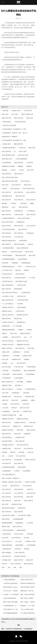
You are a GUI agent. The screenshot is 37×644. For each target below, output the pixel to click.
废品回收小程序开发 (23, 341)
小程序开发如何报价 (20, 122)
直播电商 (27, 359)
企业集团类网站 (6, 471)
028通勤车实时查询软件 (9, 148)
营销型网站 (15, 263)
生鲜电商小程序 (27, 411)
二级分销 (10, 456)
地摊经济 (27, 270)
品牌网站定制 (6, 326)
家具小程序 (5, 185)
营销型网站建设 (26, 263)
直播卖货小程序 (28, 426)
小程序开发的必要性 (8, 530)
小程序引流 (30, 452)
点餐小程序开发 (19, 174)
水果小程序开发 (16, 185)
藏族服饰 (29, 166)
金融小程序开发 (28, 501)
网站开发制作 (6, 519)
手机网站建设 (15, 393)
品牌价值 (30, 244)
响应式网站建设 (23, 259)
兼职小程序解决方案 (27, 114)
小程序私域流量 (31, 367)
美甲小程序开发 (6, 237)
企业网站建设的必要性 (8, 467)
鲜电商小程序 (6, 426)
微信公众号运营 (25, 408)
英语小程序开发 (19, 192)
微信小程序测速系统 (30, 371)
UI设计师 (5, 486)
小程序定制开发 (6, 534)
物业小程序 (5, 114)
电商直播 (5, 363)
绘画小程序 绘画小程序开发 (10, 293)
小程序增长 (20, 304)
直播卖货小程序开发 (8, 430)
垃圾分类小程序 (19, 534)
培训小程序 (17, 449)
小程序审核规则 (31, 545)
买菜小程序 (5, 393)
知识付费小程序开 (7, 441)
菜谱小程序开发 (19, 489)
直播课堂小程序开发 (23, 419)
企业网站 (17, 471)
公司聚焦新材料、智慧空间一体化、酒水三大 (15, 133)
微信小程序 (15, 400)
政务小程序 (30, 170)
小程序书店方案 (19, 367)
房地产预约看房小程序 (8, 155)
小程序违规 (23, 203)
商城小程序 (17, 434)
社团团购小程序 (20, 437)
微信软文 (5, 252)
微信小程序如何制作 (8, 285)
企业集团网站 (27, 471)
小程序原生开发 (21, 296)
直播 (21, 415)
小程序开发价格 (19, 215)
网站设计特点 (18, 397)
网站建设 (5, 203)
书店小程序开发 (21, 363)
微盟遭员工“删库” (7, 385)
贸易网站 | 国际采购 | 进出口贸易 (12, 482)
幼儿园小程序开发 (7, 274)
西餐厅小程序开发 (30, 460)
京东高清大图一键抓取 (24, 515)
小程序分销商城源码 (21, 159)
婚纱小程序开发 (31, 215)
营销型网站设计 (21, 322)
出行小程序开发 (19, 493)
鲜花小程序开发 (31, 200)
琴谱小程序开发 (6, 233)
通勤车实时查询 (18, 144)
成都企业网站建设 (7, 545)
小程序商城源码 (6, 163)
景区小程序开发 (19, 233)
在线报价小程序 (16, 111)
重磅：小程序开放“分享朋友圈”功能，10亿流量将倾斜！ (17, 629)
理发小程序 (30, 497)
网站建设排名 (21, 222)
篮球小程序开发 (20, 196)
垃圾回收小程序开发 (8, 345)
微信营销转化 (23, 241)
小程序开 (5, 189)
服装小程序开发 (6, 211)
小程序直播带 (6, 374)
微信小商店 (32, 255)
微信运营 (14, 408)
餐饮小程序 (14, 333)
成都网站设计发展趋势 (8, 166)
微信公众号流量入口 (8, 389)
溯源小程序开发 (19, 163)
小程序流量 (5, 371)
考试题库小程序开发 (8, 307)
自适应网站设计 (19, 211)
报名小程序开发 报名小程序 (10, 177)
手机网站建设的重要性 (8, 259)
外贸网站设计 (6, 356)
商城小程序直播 (17, 374)
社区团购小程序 (6, 560)
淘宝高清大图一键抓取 (8, 515)
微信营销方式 (22, 508)
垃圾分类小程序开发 (8, 341)
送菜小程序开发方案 (28, 189)
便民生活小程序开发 (8, 315)
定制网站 (21, 330)
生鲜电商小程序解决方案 (9, 415)
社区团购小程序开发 (20, 556)
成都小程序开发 (6, 319)
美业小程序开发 (19, 200)
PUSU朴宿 (32, 278)
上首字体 (21, 170)
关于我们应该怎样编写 (8, 229)
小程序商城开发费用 (8, 248)
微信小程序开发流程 (24, 218)
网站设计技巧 (28, 185)
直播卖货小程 (17, 426)
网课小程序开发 (6, 423)
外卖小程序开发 (6, 463)
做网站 (33, 400)
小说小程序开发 (19, 237)
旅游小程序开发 (17, 527)
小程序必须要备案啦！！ (11, 580)
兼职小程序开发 (19, 118)
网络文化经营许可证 (8, 382)
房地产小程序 (23, 151)
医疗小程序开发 (21, 456)
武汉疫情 (19, 389)
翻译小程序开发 (6, 289)
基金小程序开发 (6, 151)
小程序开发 (30, 489)
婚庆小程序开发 (6, 497)
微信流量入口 (19, 385)
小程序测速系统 (16, 371)
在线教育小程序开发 (20, 423)
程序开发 (5, 564)
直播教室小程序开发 (8, 419)
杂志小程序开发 (31, 226)
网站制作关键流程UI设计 (9, 241)
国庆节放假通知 (6, 553)
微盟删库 (29, 382)
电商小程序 (5, 400)
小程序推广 (14, 203)
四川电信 (27, 352)
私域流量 (21, 452)
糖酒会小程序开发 (7, 348)
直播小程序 (20, 430)
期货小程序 (32, 148)
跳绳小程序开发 (19, 226)
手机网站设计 (30, 233)
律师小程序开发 (6, 244)
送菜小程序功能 (15, 189)
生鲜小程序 (16, 411)
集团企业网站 (22, 467)
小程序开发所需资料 (23, 300)
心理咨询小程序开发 (8, 322)
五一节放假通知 (17, 326)
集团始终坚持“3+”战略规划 (10, 137)
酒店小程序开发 (19, 512)
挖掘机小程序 (6, 352)
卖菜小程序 (5, 359)
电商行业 (13, 452)
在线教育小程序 (6, 449)
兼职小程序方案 (6, 118)
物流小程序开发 (19, 497)
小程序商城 (17, 549)
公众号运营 (5, 408)
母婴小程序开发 (23, 207)
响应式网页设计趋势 (21, 281)
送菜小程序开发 (6, 192)
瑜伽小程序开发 (6, 215)
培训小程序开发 (28, 449)
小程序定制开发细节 (20, 278)
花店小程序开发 (6, 489)
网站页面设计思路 (21, 255)
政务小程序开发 (6, 174)
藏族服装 (21, 166)
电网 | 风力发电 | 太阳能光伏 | (11, 478)
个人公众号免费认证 (8, 304)
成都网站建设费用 (7, 523)
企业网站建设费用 (18, 519)
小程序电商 (30, 534)
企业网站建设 (6, 411)
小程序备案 (5, 111)
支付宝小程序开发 (15, 564)
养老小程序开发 (20, 348)
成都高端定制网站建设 (8, 330)
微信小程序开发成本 (8, 222)
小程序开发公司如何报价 (9, 125)
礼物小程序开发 (31, 493)
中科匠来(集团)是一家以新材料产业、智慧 (14, 129)
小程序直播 (26, 393)
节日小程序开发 (27, 486)
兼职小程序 (30, 118)
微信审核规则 (19, 545)
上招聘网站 (5, 337)
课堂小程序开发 (20, 441)
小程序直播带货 (6, 378)
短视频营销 (27, 434)
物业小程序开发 (31, 192)
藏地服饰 (5, 170)
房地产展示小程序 (23, 155)
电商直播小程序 (30, 397)
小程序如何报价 (6, 122)
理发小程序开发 (6, 501)
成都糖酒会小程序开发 (23, 345)
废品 (21, 567)
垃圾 (9, 567)
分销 (3, 456)
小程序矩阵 (30, 163)
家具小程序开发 (26, 181)
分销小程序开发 (15, 404)
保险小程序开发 (28, 564)
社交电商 (5, 404)
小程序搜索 (16, 356)
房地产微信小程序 (7, 159)
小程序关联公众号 (30, 267)
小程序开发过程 (21, 285)
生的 (25, 337)
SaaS (12, 363)
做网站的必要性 (21, 530)
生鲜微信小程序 (27, 356)
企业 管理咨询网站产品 (9, 475)
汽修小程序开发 (23, 229)
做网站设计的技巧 (7, 311)
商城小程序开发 (6, 434)
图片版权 (27, 549)
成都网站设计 (17, 352)
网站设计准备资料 (19, 244)
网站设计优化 (18, 319)
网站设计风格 (29, 252)
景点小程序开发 (6, 493)
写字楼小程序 (28, 111)
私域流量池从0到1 (7, 196)
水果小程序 (32, 423)
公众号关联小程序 (7, 270)
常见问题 (19, 625)
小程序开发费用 (21, 307)
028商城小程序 (6, 144)
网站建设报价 (19, 523)
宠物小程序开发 (15, 486)
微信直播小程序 (6, 397)
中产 (31, 337)
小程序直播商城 (30, 374)
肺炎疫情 (5, 452)
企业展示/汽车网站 (30, 482)
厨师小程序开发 (6, 278)
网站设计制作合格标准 (8, 508)
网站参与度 (5, 207)
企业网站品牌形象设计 (8, 218)
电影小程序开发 (6, 226)
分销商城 (29, 330)
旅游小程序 (5, 504)
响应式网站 (5, 263)
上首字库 (13, 170)
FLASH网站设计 (31, 211)
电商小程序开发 (16, 337)
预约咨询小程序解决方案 (28, 583)
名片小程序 (19, 541)
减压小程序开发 (19, 463)
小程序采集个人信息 (8, 296)
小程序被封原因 (26, 293)
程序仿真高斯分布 (7, 437)
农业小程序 (5, 538)
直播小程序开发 (31, 430)
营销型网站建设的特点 (8, 267)
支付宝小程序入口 (7, 541)
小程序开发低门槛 (7, 281)
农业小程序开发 (16, 538)
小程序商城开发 (6, 549)
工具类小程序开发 (19, 553)
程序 (3, 567)
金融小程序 (17, 501)
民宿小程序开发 (6, 556)
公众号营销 (30, 523)
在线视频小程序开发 (8, 445)
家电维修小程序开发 (23, 315)
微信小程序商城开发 (23, 248)
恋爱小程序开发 (20, 274)
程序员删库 (20, 382)
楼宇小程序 (15, 114)
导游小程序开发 (6, 460)
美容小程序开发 (6, 512)
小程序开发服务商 (7, 255)
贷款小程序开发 (6, 200)
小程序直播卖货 (19, 378)
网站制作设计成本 (17, 504)
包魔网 (32, 203)
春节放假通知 (18, 460)
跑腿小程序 (30, 560)
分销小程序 (26, 404)
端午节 (20, 267)
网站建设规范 (18, 289)
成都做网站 (25, 400)
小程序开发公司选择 (16, 252)
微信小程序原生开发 (8, 300)
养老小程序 (31, 348)
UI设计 (14, 207)
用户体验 (27, 538)
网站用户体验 (6, 527)
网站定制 (18, 270)
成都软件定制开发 (25, 333)
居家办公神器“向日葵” (27, 580)
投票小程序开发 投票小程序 (10, 181)
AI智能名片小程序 (30, 541)
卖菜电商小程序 (16, 359)
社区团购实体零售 (30, 389)
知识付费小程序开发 (23, 445)
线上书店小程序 (6, 367)
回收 (15, 567)
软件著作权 (22, 148)
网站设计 (5, 333)
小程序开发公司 (20, 311)
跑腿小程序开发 (19, 560)
